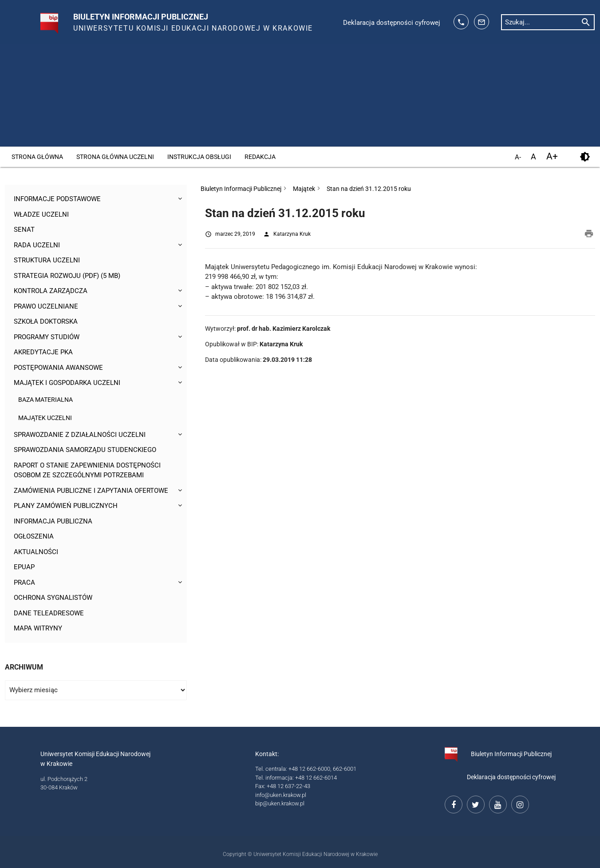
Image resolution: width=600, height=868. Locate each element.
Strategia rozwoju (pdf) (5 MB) (67, 276)
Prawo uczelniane (46, 306)
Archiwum (24, 667)
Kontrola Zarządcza (51, 291)
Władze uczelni (41, 214)
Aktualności (36, 552)
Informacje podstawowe (57, 199)
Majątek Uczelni (45, 418)
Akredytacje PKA (43, 352)
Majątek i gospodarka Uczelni (67, 383)
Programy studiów (47, 337)
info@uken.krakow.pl (281, 795)
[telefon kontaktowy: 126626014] (461, 22)
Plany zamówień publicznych (66, 506)
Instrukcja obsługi (199, 157)
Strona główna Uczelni (115, 157)
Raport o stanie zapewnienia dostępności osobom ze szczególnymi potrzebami (87, 470)
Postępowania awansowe (58, 368)
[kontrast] (585, 157)
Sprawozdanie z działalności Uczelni (80, 435)
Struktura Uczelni (47, 260)
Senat (24, 230)
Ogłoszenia (34, 536)
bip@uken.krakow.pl (280, 803)
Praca (24, 583)
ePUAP (24, 567)
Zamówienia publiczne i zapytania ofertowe (91, 491)
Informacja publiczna (53, 521)
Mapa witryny (38, 628)
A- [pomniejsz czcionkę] (518, 157)
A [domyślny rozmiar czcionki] (533, 157)
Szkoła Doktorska (46, 321)
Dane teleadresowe (49, 613)
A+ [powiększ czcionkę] (552, 157)
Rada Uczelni (37, 245)
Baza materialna (45, 400)
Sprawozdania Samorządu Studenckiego (85, 450)
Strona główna (37, 157)
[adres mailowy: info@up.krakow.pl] (482, 22)
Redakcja (260, 157)
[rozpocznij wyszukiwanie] (586, 22)
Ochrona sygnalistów (53, 598)
